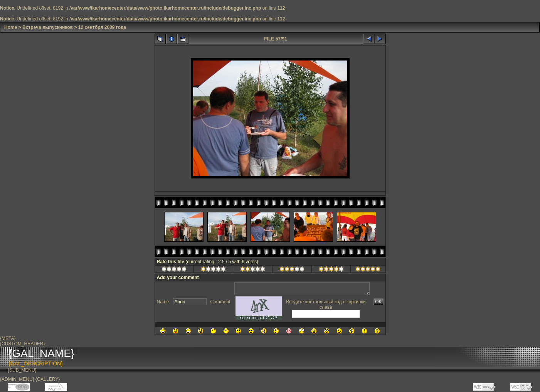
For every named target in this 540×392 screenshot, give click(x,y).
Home (11, 27)
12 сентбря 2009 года (102, 27)
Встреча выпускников (48, 27)
